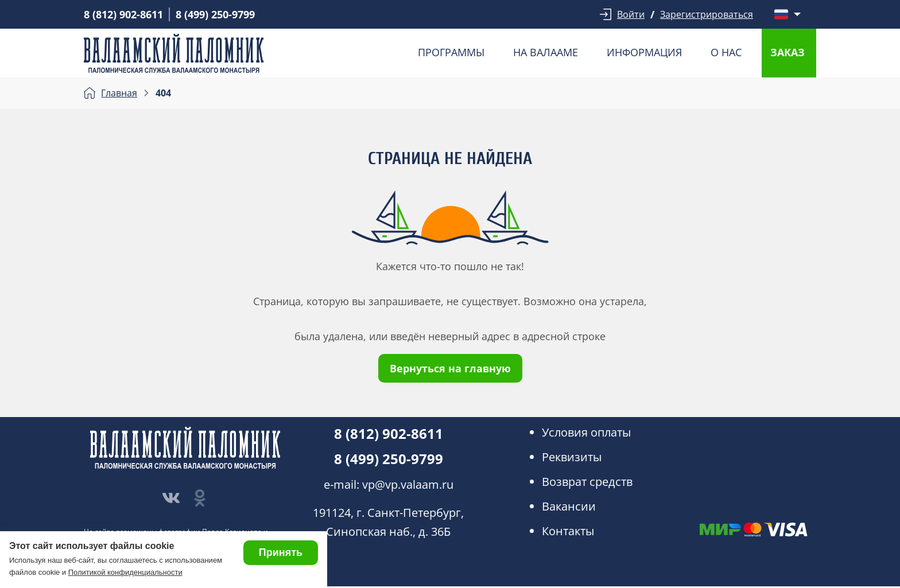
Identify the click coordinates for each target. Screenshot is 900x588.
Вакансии (569, 506)
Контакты (568, 531)
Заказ (788, 52)
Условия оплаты (586, 432)
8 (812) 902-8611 (123, 14)
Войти (631, 14)
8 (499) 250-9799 (215, 14)
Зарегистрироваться (707, 14)
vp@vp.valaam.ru (408, 484)
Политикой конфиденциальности (125, 572)
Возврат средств (587, 482)
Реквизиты (572, 457)
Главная (119, 93)
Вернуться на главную (450, 368)
